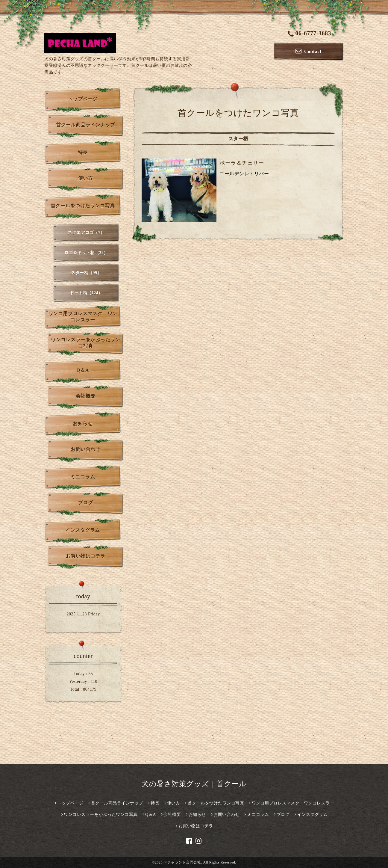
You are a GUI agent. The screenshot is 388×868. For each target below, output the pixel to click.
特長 (83, 152)
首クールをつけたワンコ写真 (83, 206)
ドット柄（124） (86, 293)
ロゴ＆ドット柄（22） (86, 253)
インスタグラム (83, 530)
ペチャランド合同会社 (182, 862)
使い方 (86, 178)
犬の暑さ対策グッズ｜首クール (194, 784)
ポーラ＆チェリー (242, 163)
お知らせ (83, 424)
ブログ (86, 503)
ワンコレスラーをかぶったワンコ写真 (85, 343)
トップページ (83, 99)
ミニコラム (83, 477)
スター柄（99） (86, 273)
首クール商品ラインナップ (86, 125)
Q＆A (83, 370)
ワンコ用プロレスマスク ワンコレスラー (83, 317)
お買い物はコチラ (86, 556)
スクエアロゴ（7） (86, 233)
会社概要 (86, 396)
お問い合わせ (85, 449)
